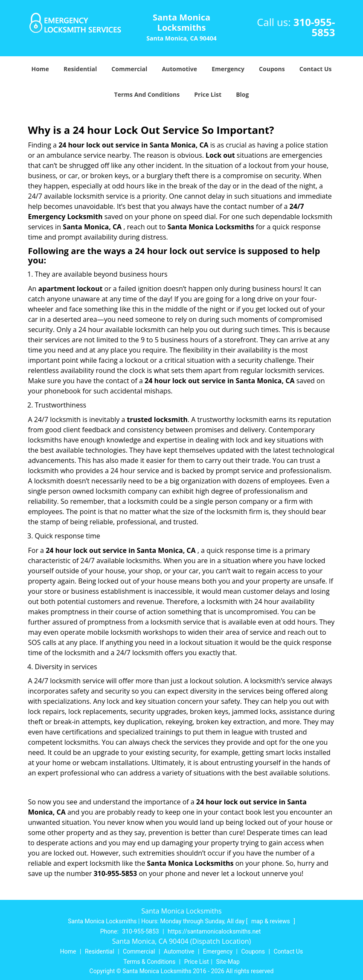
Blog (242, 94)
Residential (80, 69)
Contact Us (316, 69)
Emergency (228, 69)
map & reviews (271, 921)
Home (40, 69)
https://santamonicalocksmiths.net (214, 931)
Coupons (272, 69)
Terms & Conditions (149, 962)
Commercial (129, 69)
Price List (208, 94)
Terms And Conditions (147, 94)
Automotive (179, 69)
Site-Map (228, 962)
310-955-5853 (314, 27)
